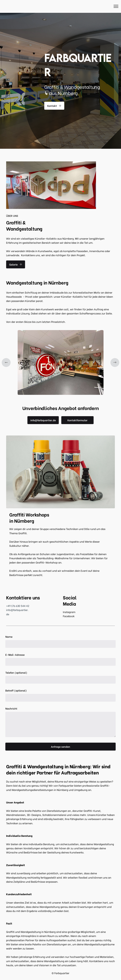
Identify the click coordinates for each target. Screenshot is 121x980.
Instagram (69, 612)
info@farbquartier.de (43, 420)
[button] (6, 362)
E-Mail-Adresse (15, 655)
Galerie (16, 264)
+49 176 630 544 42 (18, 606)
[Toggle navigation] (116, 6)
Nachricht (11, 708)
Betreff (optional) (16, 690)
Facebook (69, 616)
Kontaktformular (77, 420)
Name (9, 637)
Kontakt (54, 106)
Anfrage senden (60, 747)
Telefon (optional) (16, 672)
